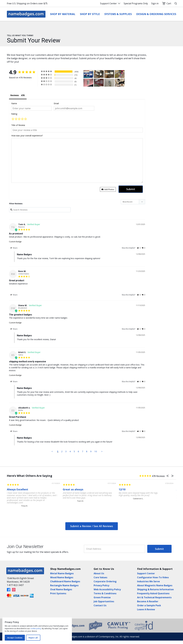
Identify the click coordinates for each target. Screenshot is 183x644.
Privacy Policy (101, 585)
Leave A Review (146, 609)
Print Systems (58, 593)
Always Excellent (18, 489)
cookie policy (36, 628)
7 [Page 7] (83, 451)
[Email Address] (114, 549)
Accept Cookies (15, 638)
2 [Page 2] (62, 451)
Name (14, 103)
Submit (159, 549)
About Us (99, 573)
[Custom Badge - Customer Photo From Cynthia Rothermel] (97, 83)
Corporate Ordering (105, 581)
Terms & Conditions (105, 593)
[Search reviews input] (40, 210)
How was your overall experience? (27, 136)
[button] (13, 119)
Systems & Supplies (118, 14)
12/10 (122, 489)
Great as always (73, 489)
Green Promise (102, 597)
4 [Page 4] (70, 451)
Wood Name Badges (62, 577)
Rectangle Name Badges (64, 585)
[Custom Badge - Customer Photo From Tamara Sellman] (86, 74)
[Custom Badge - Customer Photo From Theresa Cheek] (120, 83)
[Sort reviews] (133, 202)
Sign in (155, 3)
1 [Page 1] (58, 451)
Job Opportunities (104, 601)
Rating (14, 114)
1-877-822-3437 (15, 585)
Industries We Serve (148, 581)
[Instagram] (14, 590)
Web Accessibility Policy (107, 589)
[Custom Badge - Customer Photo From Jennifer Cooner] (88, 83)
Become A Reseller (148, 601)
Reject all (33, 638)
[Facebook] (9, 590)
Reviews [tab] (15, 95)
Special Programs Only (136, 3)
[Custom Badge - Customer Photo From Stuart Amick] (109, 83)
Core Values (100, 577)
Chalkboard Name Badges (65, 581)
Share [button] (14, 248)
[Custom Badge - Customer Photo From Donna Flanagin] (120, 74)
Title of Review (18, 125)
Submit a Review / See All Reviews (92, 526)
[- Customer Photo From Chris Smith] (97, 74)
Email (56, 103)
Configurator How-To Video (153, 577)
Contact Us (100, 605)
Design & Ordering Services (156, 14)
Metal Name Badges (62, 573)
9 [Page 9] (91, 451)
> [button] (102, 451)
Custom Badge (15, 242)
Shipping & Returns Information (155, 589)
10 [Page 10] (96, 451)
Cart (167, 3)
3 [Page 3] (66, 451)
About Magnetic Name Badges (155, 585)
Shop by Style (90, 14)
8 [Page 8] (87, 451)
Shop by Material (63, 14)
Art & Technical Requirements (154, 597)
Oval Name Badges (61, 589)
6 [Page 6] (78, 451)
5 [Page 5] (74, 451)
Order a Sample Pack (149, 605)
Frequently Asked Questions (153, 593)
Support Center (110, 3)
